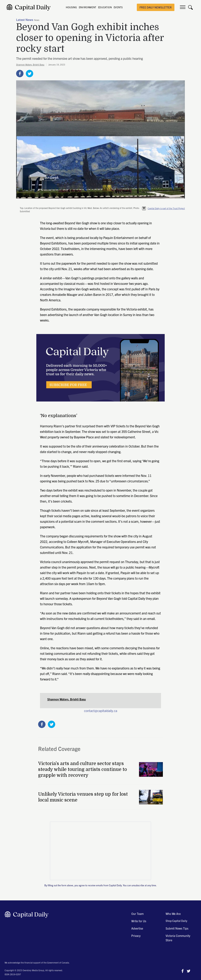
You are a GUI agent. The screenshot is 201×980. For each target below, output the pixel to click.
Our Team (137, 914)
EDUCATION (105, 7)
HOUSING (71, 7)
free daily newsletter (156, 7)
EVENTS (118, 7)
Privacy (136, 936)
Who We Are (173, 914)
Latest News (25, 20)
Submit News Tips (177, 928)
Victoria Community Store (178, 938)
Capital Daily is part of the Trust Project (166, 208)
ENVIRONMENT (88, 7)
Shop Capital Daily (176, 921)
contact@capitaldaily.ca (101, 711)
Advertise (137, 928)
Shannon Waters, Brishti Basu (30, 64)
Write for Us (139, 921)
